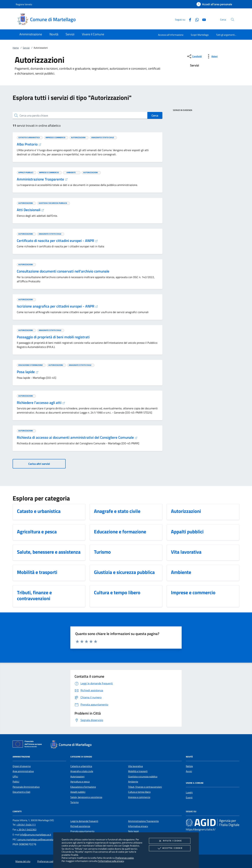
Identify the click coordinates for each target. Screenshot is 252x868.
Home (16, 48)
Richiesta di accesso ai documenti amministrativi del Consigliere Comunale (77, 437)
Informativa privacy (138, 826)
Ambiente (133, 782)
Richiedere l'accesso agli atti (41, 403)
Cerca (155, 115)
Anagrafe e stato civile (82, 771)
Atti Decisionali (30, 210)
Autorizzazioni (77, 777)
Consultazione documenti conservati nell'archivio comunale (63, 271)
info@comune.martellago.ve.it (36, 835)
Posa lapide (28, 372)
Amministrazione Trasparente (42, 179)
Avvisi (189, 771)
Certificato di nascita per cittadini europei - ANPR (57, 241)
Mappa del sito (23, 861)
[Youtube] (203, 19)
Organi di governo (22, 766)
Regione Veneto (24, 4)
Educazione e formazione (83, 787)
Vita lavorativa (135, 766)
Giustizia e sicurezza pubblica (143, 777)
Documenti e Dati (21, 792)
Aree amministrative (23, 771)
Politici (16, 782)
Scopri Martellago (200, 35)
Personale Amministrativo (26, 787)
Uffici (15, 777)
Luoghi (189, 792)
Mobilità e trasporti (138, 771)
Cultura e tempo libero (139, 792)
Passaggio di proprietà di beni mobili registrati (53, 337)
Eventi (189, 798)
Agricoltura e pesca (80, 782)
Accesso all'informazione (171, 35)
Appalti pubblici (78, 792)
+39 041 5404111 (26, 825)
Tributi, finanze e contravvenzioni (145, 787)
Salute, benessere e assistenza (86, 797)
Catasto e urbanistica (81, 766)
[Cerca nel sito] (232, 20)
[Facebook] (189, 19)
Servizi (26, 48)
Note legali (133, 831)
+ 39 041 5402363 (27, 830)
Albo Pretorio (29, 144)
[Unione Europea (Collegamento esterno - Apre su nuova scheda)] (28, 745)
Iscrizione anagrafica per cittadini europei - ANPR (57, 306)
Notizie (189, 766)
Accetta (170, 848)
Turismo (74, 802)
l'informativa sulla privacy (111, 861)
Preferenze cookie (125, 858)
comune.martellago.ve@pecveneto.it (36, 839)
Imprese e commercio (139, 797)
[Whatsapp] (196, 19)
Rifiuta (170, 841)
